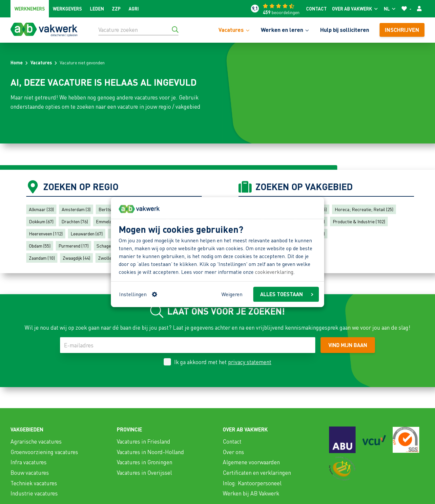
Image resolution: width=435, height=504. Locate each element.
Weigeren (232, 294)
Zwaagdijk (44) (76, 258)
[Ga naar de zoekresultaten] (175, 30)
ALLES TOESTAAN (287, 294)
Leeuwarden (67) (87, 233)
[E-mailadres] (188, 345)
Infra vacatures (29, 462)
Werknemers (30, 9)
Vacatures (41, 62)
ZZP (116, 9)
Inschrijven (402, 30)
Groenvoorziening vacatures (44, 452)
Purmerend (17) (73, 246)
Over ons (233, 452)
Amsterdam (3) (76, 209)
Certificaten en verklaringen (257, 472)
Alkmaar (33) (41, 209)
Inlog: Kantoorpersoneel (252, 483)
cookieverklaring (274, 272)
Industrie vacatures (34, 493)
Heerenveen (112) (46, 233)
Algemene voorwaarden (251, 462)
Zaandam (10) (42, 258)
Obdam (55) (40, 246)
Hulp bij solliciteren (345, 30)
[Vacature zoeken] (138, 30)
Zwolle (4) (108, 258)
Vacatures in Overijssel (144, 472)
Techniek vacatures (34, 483)
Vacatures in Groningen (145, 462)
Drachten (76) (75, 221)
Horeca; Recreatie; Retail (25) (364, 209)
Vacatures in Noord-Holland (150, 452)
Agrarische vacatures (36, 441)
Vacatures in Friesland (144, 441)
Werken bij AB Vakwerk (251, 493)
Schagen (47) (109, 246)
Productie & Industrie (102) (359, 221)
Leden (97, 9)
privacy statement (250, 362)
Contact (316, 9)
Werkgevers (67, 9)
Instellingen (138, 294)
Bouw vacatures (30, 472)
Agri (134, 9)
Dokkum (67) (41, 221)
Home (17, 62)
